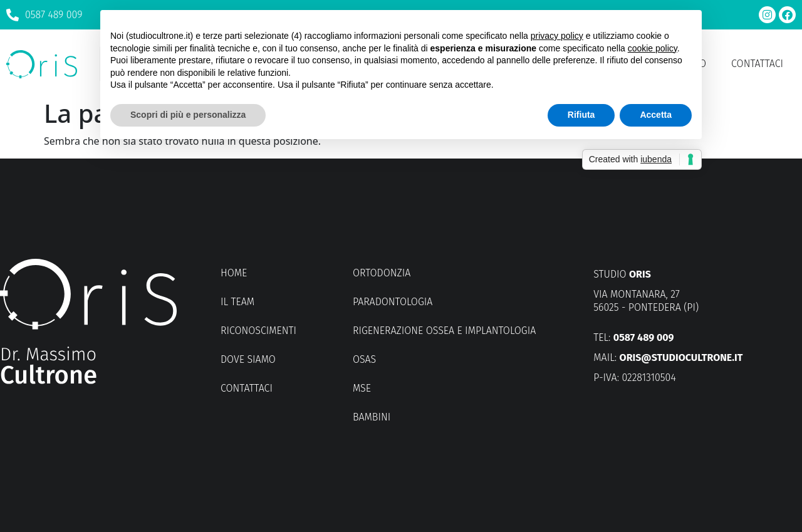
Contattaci (757, 64)
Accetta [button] (656, 115)
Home (234, 273)
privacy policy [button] (557, 36)
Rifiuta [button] (581, 115)
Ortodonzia (382, 273)
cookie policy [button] (653, 48)
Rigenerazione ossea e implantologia (444, 331)
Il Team (237, 302)
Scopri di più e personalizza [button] (188, 115)
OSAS (364, 359)
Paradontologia (393, 302)
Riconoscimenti (258, 331)
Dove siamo (248, 359)
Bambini (372, 417)
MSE (362, 388)
